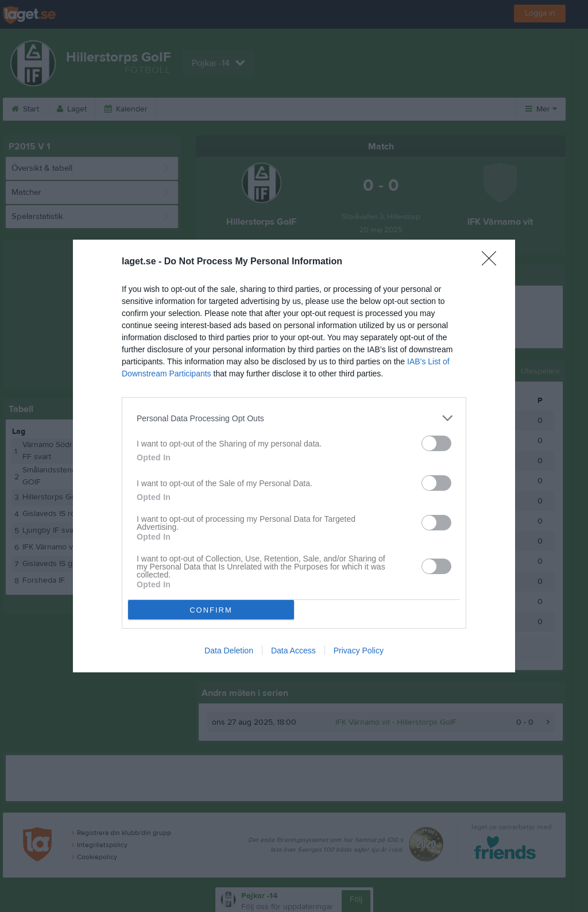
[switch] (436, 443)
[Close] (493, 262)
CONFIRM (211, 610)
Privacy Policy (359, 651)
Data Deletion (229, 651)
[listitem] (294, 418)
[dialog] (294, 456)
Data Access (293, 651)
